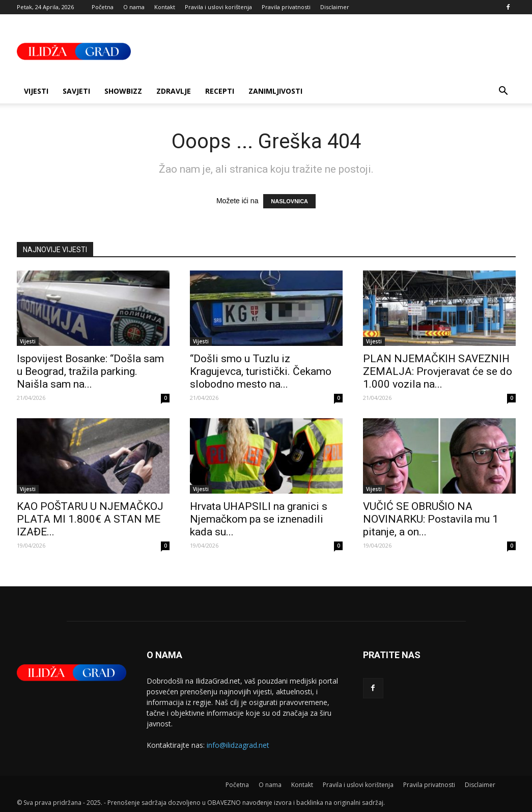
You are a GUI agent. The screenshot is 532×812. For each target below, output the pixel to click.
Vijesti (36, 91)
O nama (134, 7)
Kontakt (165, 7)
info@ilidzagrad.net (238, 745)
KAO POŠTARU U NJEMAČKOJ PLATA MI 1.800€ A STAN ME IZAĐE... (90, 519)
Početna (103, 7)
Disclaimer (335, 7)
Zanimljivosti (275, 91)
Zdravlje (174, 91)
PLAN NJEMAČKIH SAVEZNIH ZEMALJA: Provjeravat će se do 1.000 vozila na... (438, 371)
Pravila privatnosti (286, 7)
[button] (503, 92)
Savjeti (76, 91)
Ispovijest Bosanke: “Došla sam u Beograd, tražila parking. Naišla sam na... (90, 371)
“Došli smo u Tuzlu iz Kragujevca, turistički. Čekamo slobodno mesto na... (261, 371)
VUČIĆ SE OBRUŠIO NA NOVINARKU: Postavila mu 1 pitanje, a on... (431, 519)
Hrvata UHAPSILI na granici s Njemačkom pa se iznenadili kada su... (259, 519)
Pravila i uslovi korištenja (218, 7)
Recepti (220, 91)
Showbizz (123, 91)
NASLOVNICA (289, 201)
